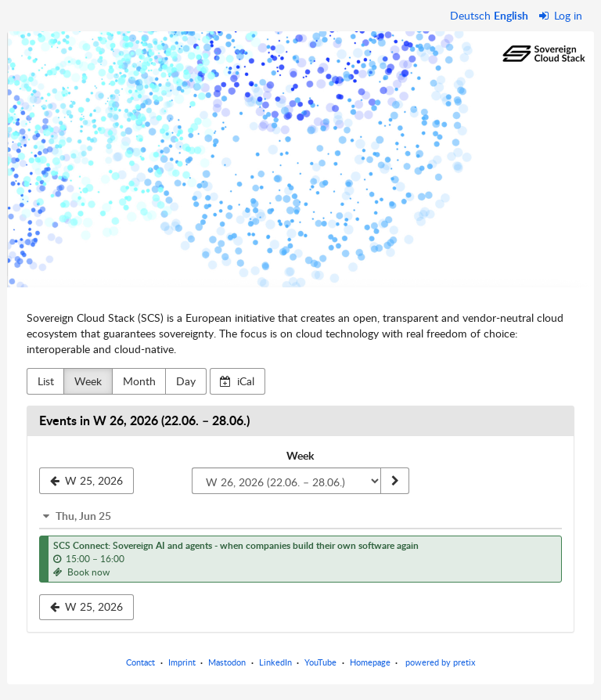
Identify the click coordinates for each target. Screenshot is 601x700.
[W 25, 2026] (86, 481)
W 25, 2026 (87, 606)
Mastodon (227, 662)
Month (139, 381)
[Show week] (394, 481)
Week (88, 381)
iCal (237, 381)
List (46, 381)
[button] (300, 516)
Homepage (370, 662)
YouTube (320, 662)
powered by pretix (440, 662)
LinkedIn (275, 662)
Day (186, 381)
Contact (140, 662)
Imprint (182, 662)
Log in (561, 15)
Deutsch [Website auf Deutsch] (470, 15)
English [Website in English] (511, 15)
